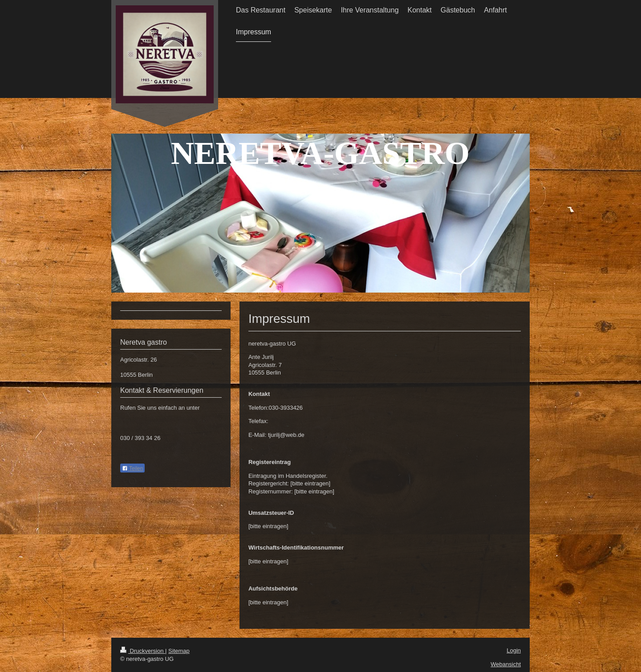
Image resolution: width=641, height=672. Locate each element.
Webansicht (506, 664)
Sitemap (179, 651)
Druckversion (143, 651)
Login (514, 650)
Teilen (132, 468)
